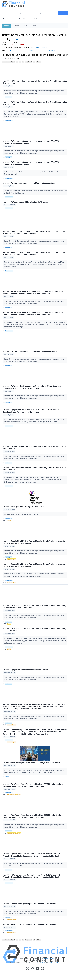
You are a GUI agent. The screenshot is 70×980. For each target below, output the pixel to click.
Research (52, 50)
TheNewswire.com (9, 120)
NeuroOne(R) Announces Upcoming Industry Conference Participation (29, 904)
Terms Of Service (54, 963)
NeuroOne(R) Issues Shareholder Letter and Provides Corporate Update (30, 183)
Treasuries (35, 30)
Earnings (9, 520)
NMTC (18, 39)
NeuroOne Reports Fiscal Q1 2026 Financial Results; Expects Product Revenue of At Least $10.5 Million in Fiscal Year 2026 (34, 542)
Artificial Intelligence (11, 794)
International (27, 30)
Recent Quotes (7, 19)
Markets (7, 26)
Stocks (17, 26)
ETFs (26, 26)
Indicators (36, 19)
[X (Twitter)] (28, 969)
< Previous (6, 62)
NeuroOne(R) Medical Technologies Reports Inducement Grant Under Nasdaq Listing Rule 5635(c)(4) (35, 82)
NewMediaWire (8, 97)
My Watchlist (22, 19)
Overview (6, 30)
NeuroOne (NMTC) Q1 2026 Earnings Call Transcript (23, 507)
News (12, 30)
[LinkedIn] (37, 969)
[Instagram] (42, 969)
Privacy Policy (41, 963)
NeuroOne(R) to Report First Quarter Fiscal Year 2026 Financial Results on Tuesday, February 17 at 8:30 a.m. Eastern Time (34, 607)
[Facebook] (33, 969)
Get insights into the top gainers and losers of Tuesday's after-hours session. (33, 763)
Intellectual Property (11, 559)
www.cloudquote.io (50, 958)
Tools (34, 26)
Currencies (19, 30)
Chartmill (7, 777)
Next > (39, 62)
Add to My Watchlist (45, 47)
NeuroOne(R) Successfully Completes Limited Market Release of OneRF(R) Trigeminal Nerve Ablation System (31, 142)
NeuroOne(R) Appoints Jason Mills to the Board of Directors (25, 202)
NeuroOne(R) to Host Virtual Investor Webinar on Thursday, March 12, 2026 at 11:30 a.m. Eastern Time (35, 448)
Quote (11, 50)
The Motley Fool (9, 518)
